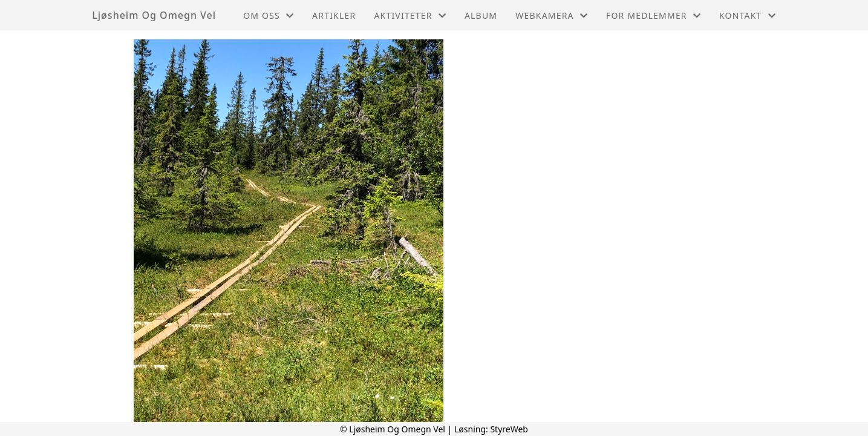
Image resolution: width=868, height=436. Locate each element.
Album (481, 15)
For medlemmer (654, 15)
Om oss (269, 15)
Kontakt (748, 15)
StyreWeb (509, 429)
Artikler (334, 15)
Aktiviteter (410, 15)
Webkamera (552, 15)
